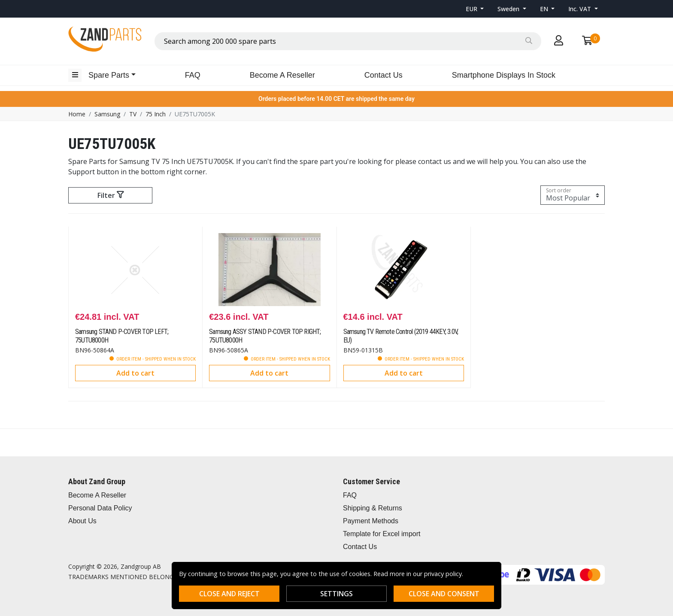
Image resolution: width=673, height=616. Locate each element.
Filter (111, 195)
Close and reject (229, 594)
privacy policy (443, 574)
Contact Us (383, 75)
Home (77, 114)
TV (133, 114)
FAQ (193, 75)
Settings (336, 594)
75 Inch (156, 114)
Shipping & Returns (373, 508)
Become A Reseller (282, 75)
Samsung (107, 114)
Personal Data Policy (100, 508)
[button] (475, 9)
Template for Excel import (382, 534)
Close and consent (444, 594)
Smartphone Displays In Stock (504, 75)
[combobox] (348, 41)
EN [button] (545, 9)
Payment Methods (371, 521)
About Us (82, 521)
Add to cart (135, 373)
